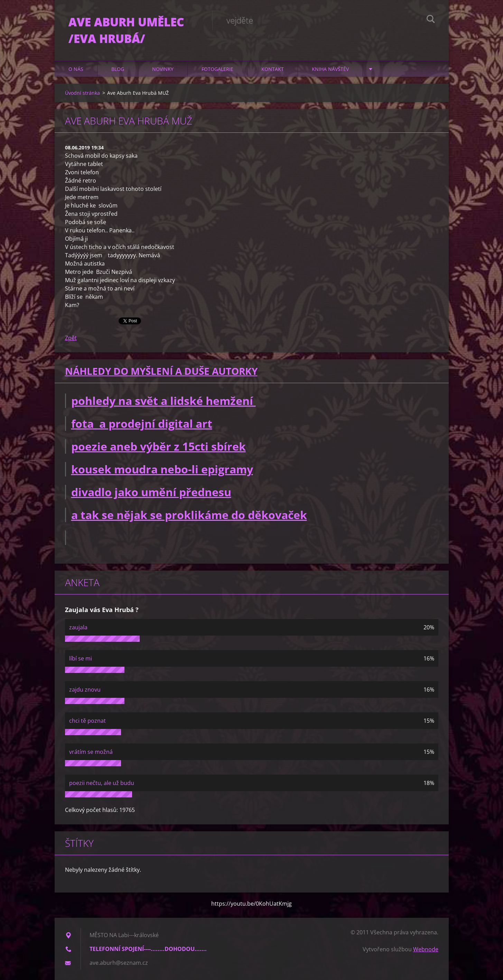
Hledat (431, 20)
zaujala (78, 627)
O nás (76, 69)
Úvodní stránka (82, 93)
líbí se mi (81, 658)
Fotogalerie (217, 69)
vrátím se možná (91, 752)
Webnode (426, 949)
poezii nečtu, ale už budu (102, 783)
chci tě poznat (87, 721)
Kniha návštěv (330, 69)
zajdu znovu (85, 690)
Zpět (71, 338)
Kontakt (273, 69)
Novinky (163, 69)
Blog (118, 69)
